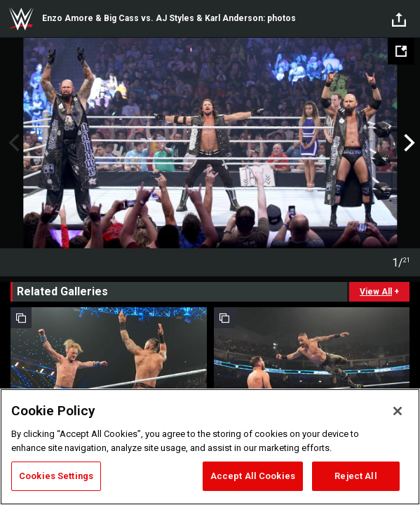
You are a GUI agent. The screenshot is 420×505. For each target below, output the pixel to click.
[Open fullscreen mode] (401, 51)
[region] (210, 447)
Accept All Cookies (253, 476)
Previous (12, 143)
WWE (21, 19)
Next (408, 143)
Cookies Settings (56, 476)
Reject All (355, 476)
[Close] (398, 411)
